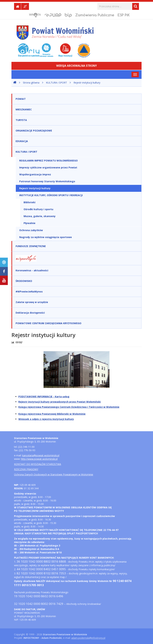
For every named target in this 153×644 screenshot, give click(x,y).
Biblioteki (29, 202)
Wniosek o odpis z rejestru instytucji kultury (46, 419)
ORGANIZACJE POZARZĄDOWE (34, 131)
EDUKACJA (22, 141)
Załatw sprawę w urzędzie (32, 302)
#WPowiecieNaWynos (29, 292)
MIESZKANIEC (24, 109)
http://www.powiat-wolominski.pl (39, 459)
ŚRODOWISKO (24, 281)
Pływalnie (29, 223)
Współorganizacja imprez (35, 174)
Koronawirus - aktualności (32, 270)
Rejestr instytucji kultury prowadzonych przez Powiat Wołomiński (60, 402)
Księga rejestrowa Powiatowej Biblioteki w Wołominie (52, 414)
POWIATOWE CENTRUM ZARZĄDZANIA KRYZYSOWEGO (48, 323)
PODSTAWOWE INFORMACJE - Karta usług (44, 397)
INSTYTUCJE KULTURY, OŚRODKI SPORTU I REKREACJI (51, 195)
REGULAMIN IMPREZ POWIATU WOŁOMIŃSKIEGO (48, 161)
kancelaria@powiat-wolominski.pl (41, 455)
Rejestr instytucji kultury (87, 83)
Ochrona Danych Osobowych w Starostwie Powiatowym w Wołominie (54, 474)
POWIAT (21, 99)
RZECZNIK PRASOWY (26, 469)
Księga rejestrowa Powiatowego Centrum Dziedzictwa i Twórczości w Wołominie (69, 407)
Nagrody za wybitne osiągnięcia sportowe (46, 237)
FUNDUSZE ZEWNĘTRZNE (31, 246)
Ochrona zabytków (31, 230)
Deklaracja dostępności (30, 313)
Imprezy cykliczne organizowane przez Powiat (48, 167)
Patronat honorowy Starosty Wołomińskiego (47, 181)
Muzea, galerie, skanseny (40, 216)
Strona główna (31, 83)
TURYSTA (21, 120)
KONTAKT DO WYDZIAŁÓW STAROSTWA (38, 464)
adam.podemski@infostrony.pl (88, 638)
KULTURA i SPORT (56, 83)
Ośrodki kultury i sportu (38, 209)
